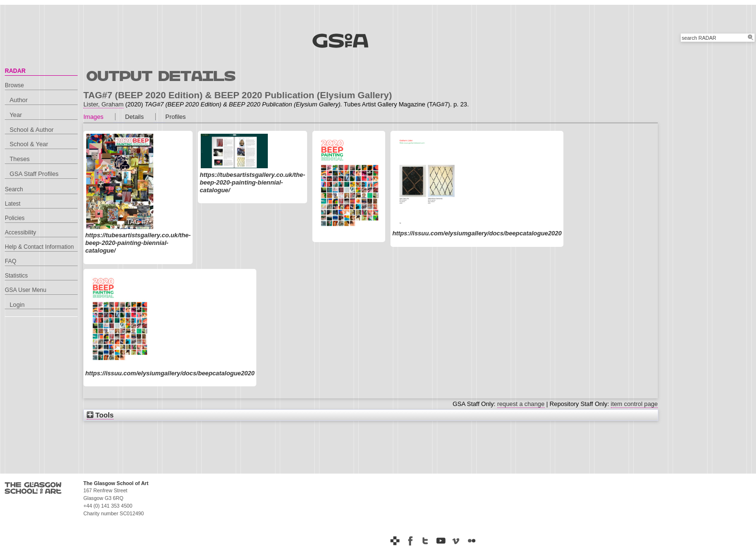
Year (16, 115)
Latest (13, 204)
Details (134, 117)
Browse (14, 85)
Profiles (176, 117)
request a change (521, 404)
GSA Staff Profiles (34, 174)
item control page (634, 404)
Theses (20, 159)
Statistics (16, 276)
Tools (100, 415)
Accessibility (20, 232)
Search (14, 189)
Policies (15, 218)
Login (17, 305)
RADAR (15, 71)
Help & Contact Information (39, 247)
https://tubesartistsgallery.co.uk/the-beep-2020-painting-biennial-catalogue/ (138, 243)
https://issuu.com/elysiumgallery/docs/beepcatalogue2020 (477, 233)
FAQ (11, 261)
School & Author (32, 130)
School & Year (29, 144)
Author (19, 100)
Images (93, 117)
